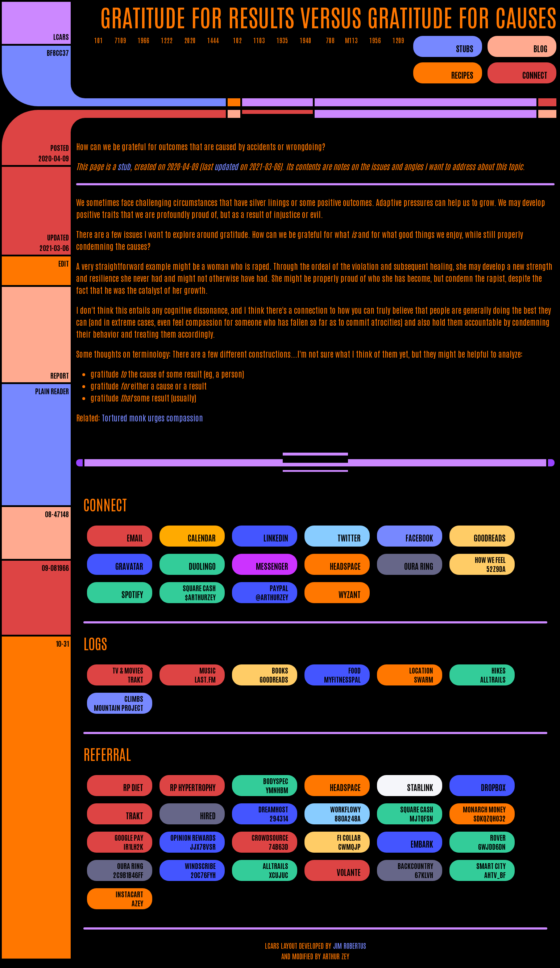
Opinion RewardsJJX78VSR (193, 842)
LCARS (61, 36)
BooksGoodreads (274, 675)
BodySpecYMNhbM (276, 785)
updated (226, 166)
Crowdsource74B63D (270, 842)
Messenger (272, 566)
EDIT (64, 263)
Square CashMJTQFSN (417, 813)
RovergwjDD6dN (492, 842)
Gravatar (129, 566)
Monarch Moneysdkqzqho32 (484, 813)
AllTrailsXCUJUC (275, 870)
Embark (422, 844)
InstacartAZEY (129, 898)
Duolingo (202, 566)
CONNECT (535, 75)
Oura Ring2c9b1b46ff (128, 870)
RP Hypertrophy (193, 787)
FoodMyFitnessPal (342, 675)
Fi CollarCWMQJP (349, 842)
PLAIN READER (52, 391)
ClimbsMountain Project (119, 703)
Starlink (420, 787)
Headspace (345, 566)
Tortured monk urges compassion (152, 417)
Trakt (134, 815)
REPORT (60, 375)
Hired (208, 815)
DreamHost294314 (273, 813)
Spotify (132, 594)
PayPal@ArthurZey (272, 592)
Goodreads (490, 538)
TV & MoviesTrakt (128, 675)
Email (135, 538)
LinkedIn (276, 538)
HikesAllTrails (493, 675)
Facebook (419, 538)
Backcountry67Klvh (415, 870)
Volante (349, 872)
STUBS (464, 48)
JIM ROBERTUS (350, 945)
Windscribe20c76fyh (200, 870)
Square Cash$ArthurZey (199, 592)
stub (124, 166)
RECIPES (462, 75)
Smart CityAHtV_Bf (491, 870)
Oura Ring (419, 566)
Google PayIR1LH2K (129, 842)
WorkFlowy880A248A (345, 813)
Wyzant (350, 594)
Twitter (349, 538)
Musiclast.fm (205, 675)
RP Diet (133, 787)
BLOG (540, 48)
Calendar (202, 538)
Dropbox (493, 787)
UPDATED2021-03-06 (54, 242)
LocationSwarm (421, 675)
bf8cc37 (58, 52)
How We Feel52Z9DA (490, 564)
